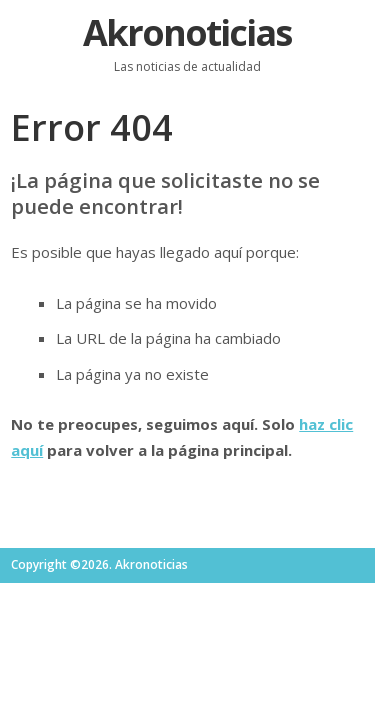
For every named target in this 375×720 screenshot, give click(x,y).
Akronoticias (187, 32)
